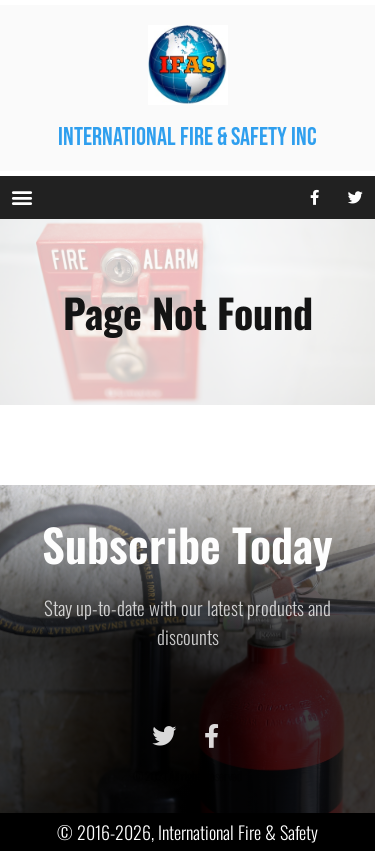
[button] (21, 197)
